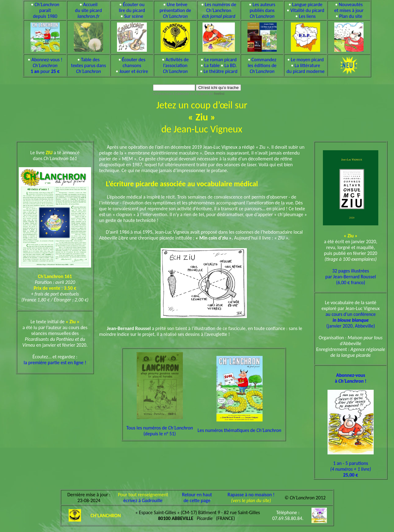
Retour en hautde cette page (197, 498)
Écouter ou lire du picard (132, 7)
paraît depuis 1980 (46, 10)
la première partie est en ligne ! (55, 363)
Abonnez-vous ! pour (46, 65)
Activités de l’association (176, 65)
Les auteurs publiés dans (262, 10)
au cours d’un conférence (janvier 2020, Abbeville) (350, 320)
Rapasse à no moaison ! (251, 495)
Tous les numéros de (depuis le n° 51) (159, 425)
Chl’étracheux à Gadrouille (171, 94)
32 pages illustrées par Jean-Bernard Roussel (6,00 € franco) (351, 277)
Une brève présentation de (175, 10)
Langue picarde (307, 4)
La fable (212, 65)
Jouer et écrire (134, 71)
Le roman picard (221, 60)
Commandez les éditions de (262, 65)
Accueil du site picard (88, 10)
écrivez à (143, 500)
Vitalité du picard (307, 10)
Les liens (307, 16)
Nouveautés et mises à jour (349, 7)
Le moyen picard (307, 60)
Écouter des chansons (134, 62)
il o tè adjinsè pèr (207, 94)
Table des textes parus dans (89, 65)
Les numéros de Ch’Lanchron (219, 10)
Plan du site (351, 16)
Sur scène (134, 16)
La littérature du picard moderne (306, 68)
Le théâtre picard (220, 71)
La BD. (231, 65)
